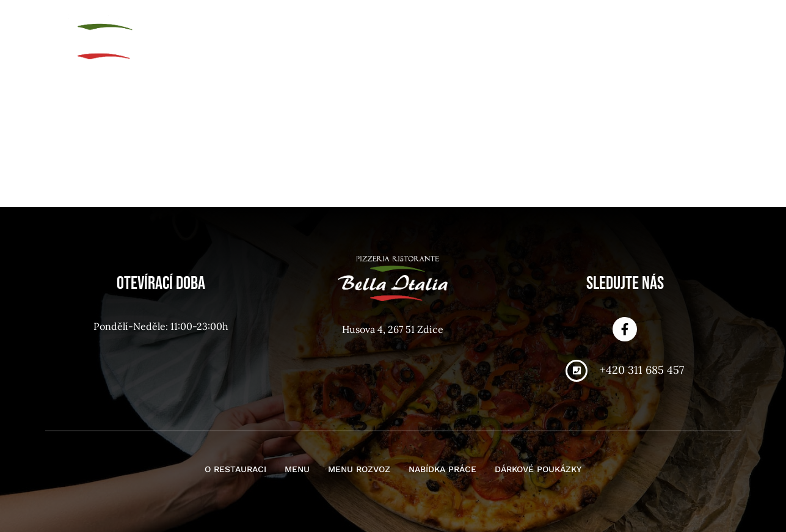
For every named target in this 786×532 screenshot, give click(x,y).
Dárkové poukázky (679, 24)
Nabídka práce (569, 24)
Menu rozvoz (475, 24)
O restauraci (338, 24)
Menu (406, 24)
